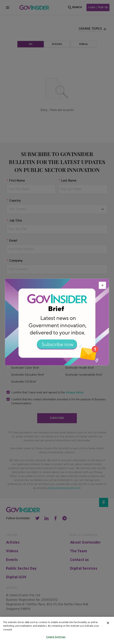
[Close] (102, 285)
